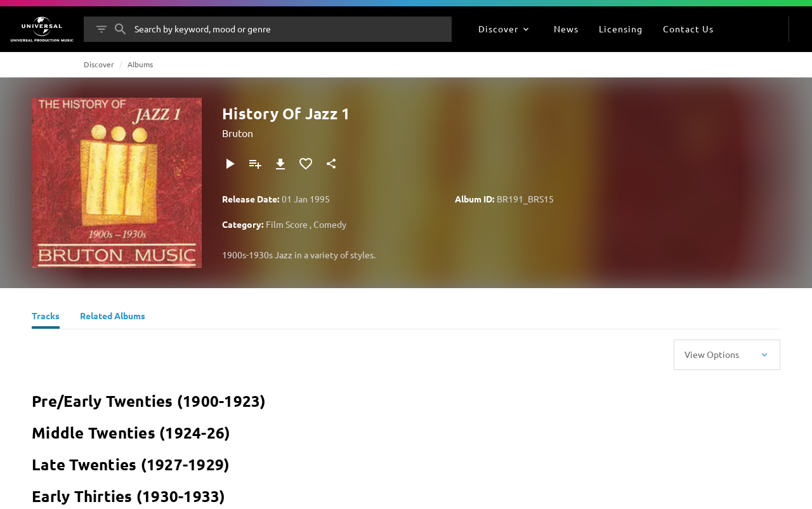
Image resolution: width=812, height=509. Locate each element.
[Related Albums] (113, 317)
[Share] (331, 164)
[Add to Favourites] (306, 164)
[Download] (280, 164)
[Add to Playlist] (255, 164)
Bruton (238, 133)
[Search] (121, 29)
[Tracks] (46, 317)
